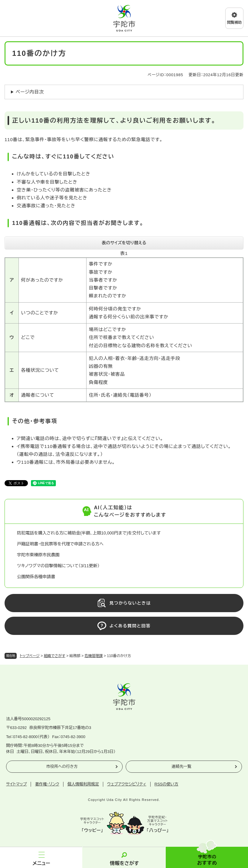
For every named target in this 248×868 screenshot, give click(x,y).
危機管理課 (94, 656)
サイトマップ (16, 784)
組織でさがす (54, 656)
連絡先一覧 (181, 766)
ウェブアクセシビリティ (127, 784)
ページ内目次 (30, 92)
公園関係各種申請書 (36, 577)
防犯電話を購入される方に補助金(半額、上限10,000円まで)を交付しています (89, 533)
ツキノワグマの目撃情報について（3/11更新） (58, 566)
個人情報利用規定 (83, 784)
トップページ (30, 656)
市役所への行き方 (62, 766)
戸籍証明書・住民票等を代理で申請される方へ (60, 544)
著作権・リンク (47, 784)
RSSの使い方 (166, 784)
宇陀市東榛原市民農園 (38, 555)
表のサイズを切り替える (124, 243)
